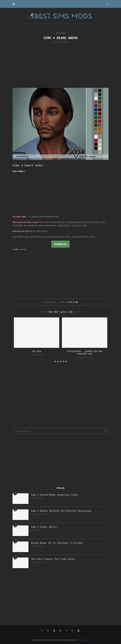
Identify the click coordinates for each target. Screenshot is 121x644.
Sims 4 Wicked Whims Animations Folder (55, 495)
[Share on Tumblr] (74, 302)
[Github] (72, 631)
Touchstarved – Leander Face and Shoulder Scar (85, 353)
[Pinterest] (48, 631)
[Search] (107, 4)
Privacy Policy (84, 640)
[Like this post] (63, 302)
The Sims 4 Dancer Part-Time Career (53, 559)
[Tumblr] (67, 631)
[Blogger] (79, 631)
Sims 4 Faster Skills (44, 527)
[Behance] (60, 631)
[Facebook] (42, 631)
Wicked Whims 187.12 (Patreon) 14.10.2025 (57, 543)
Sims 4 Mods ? (19, 171)
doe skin (37, 351)
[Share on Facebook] (67, 302)
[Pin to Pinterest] (72, 302)
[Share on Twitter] (69, 302)
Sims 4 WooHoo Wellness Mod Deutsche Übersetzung (61, 511)
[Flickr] (54, 631)
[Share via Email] (77, 302)
